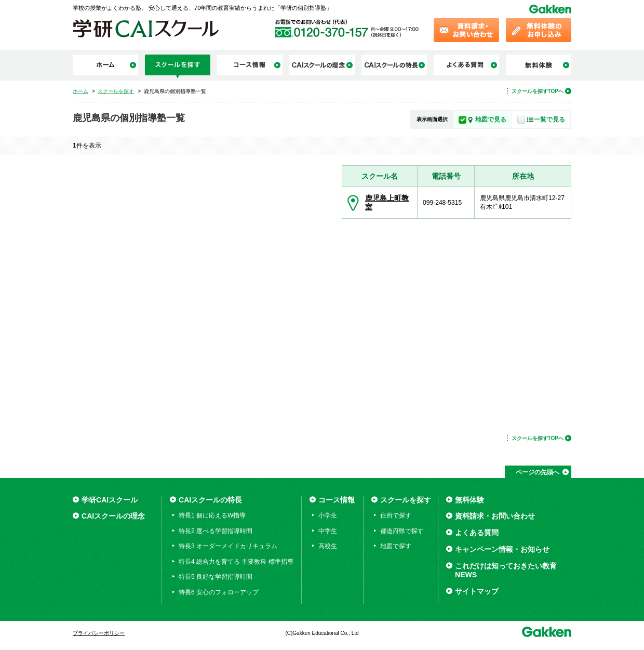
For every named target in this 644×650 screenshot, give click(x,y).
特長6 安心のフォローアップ (219, 592)
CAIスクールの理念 (113, 516)
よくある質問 (477, 533)
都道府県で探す (402, 531)
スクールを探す (406, 500)
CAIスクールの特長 (210, 500)
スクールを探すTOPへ (538, 91)
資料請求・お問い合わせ (495, 516)
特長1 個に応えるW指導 (212, 515)
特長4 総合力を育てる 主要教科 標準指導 (236, 562)
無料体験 (469, 500)
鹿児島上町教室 (387, 202)
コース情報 (337, 500)
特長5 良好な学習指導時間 (216, 577)
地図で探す (396, 546)
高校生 (328, 546)
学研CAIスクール (110, 500)
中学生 (328, 531)
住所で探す (396, 515)
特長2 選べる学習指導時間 (216, 531)
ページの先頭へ (538, 472)
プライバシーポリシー (99, 633)
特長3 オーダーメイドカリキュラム (228, 546)
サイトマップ (477, 591)
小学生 (328, 515)
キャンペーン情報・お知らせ (502, 549)
